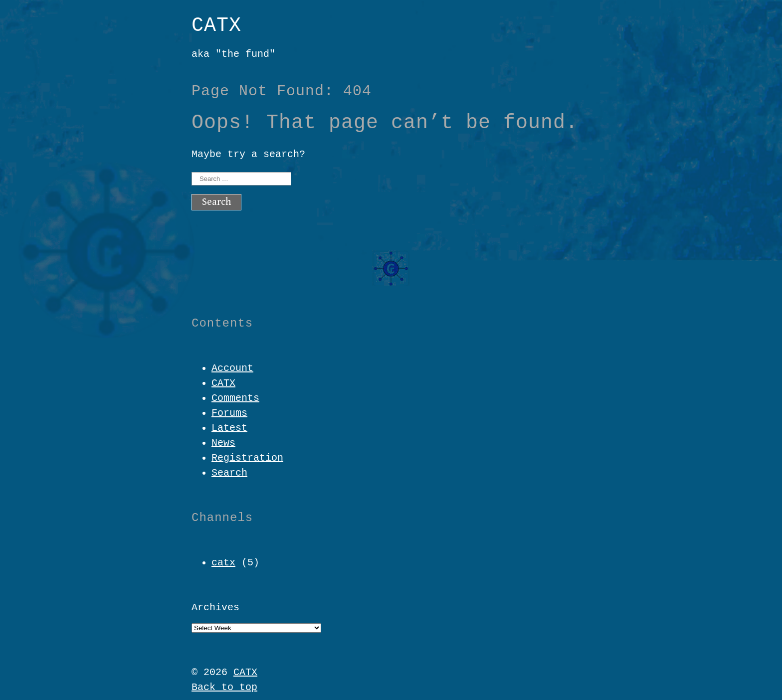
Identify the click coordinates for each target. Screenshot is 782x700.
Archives (215, 608)
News (223, 443)
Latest (229, 428)
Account (232, 368)
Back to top (224, 687)
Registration (247, 458)
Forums (229, 413)
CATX (216, 26)
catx (223, 563)
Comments (235, 398)
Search (229, 473)
